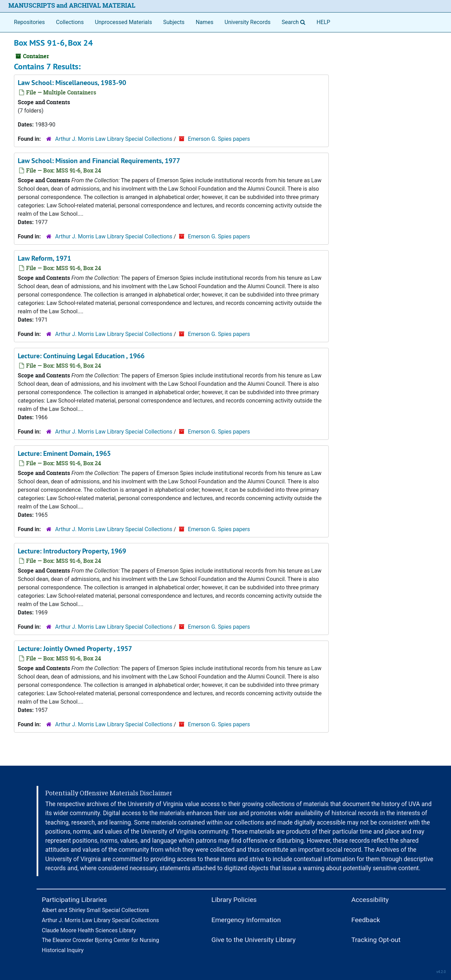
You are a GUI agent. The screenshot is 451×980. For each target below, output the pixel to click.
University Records (248, 22)
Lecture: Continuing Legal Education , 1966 (81, 356)
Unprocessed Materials (123, 22)
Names (205, 22)
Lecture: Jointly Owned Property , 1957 (75, 649)
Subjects (174, 22)
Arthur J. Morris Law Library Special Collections (114, 139)
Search (295, 22)
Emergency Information (246, 920)
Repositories (29, 22)
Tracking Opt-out (376, 940)
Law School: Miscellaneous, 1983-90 (72, 83)
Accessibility (370, 900)
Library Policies (234, 900)
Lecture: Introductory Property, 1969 (72, 551)
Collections (70, 22)
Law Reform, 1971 (44, 258)
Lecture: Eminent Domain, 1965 (64, 453)
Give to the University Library (254, 940)
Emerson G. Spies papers (219, 139)
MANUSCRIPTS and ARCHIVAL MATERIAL (72, 5)
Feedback (366, 920)
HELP (323, 22)
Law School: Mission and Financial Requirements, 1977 (99, 161)
